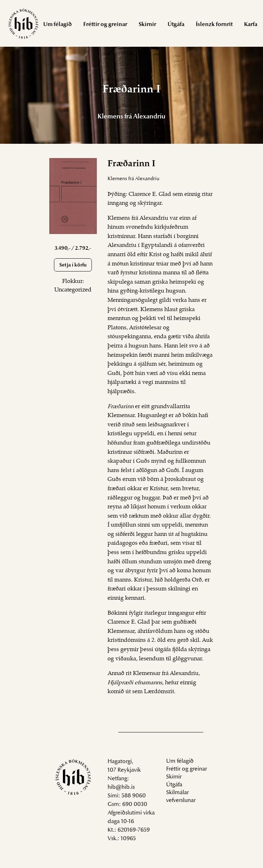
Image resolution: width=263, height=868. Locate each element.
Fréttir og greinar (105, 25)
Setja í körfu (73, 265)
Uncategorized (73, 290)
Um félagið (58, 25)
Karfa (251, 25)
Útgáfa (176, 25)
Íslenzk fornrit (214, 25)
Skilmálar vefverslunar (181, 797)
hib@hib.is (121, 787)
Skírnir (147, 25)
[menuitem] (58, 24)
